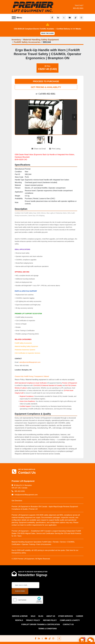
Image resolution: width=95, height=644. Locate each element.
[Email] (25, 585)
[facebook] (52, 18)
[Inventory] (16, 40)
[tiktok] (76, 18)
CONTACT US (68, 624)
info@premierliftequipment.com (26, 495)
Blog (41, 616)
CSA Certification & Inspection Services (27, 353)
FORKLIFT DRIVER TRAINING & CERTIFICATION (41, 624)
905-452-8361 (78, 8)
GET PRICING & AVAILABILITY (46, 87)
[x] (64, 18)
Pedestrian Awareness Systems (25, 350)
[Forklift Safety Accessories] (27, 42)
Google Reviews (64, 507)
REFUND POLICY (50, 620)
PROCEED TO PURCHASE (46, 81)
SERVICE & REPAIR (20, 616)
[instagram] (81, 18)
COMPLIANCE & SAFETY (70, 620)
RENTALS (19, 620)
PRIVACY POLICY (33, 620)
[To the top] (59, 638)
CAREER (79, 616)
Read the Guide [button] (48, 33)
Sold (33, 616)
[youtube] (70, 18)
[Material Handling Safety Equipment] (41, 40)
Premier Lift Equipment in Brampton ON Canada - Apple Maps (35, 507)
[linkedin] (58, 18)
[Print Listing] (55, 149)
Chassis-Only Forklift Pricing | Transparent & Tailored (32, 376)
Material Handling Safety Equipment (26, 346)
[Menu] (14, 18)
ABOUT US (51, 616)
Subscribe (20, 591)
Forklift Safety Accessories (23, 343)
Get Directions (17, 501)
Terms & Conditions (47, 629)
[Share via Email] (39, 149)
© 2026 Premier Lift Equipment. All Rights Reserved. (31, 559)
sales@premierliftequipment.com (30, 362)
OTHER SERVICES (66, 616)
